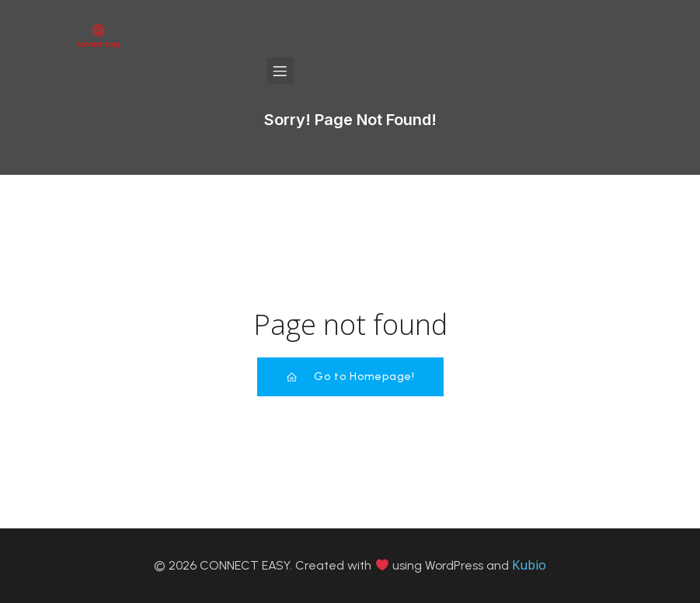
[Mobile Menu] (280, 71)
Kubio (529, 565)
